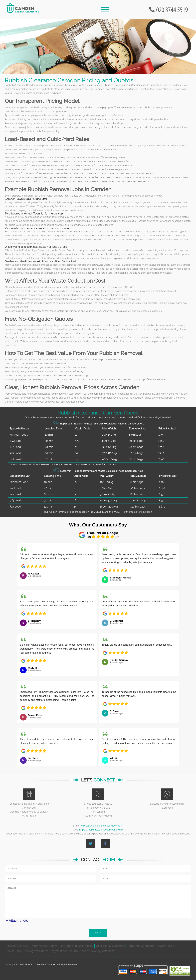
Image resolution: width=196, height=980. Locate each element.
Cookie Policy (14, 951)
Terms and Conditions (141, 946)
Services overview (17, 946)
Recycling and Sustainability (77, 946)
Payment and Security (65, 951)
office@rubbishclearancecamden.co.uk (102, 826)
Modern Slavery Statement (97, 951)
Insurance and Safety (44, 946)
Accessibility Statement (110, 946)
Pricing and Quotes (37, 951)
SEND (98, 933)
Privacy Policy (165, 946)
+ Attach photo (17, 920)
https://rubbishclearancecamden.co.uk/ (101, 830)
